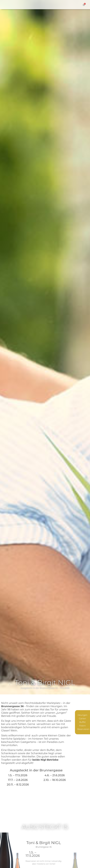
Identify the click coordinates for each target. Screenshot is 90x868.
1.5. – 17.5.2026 (18, 775)
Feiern (82, 726)
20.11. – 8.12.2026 (18, 785)
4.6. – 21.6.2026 (55, 775)
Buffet (82, 722)
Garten (82, 719)
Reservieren (83, 729)
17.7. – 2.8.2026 (18, 780)
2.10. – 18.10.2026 (55, 780)
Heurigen (82, 715)
